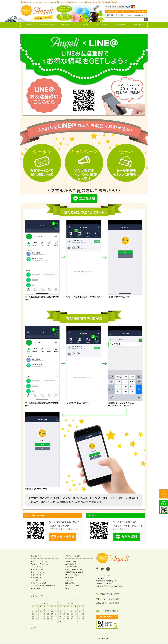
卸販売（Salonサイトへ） (74, 569)
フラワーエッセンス (38, 567)
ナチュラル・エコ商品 (38, 583)
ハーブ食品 (35, 580)
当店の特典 (84, 25)
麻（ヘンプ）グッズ (38, 572)
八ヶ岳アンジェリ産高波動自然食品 (43, 586)
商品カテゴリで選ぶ (48, 25)
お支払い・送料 (102, 25)
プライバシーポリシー (73, 575)
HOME (30, 25)
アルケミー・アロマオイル (40, 564)
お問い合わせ (138, 25)
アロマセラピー (36, 578)
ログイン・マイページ (73, 586)
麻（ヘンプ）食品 (37, 569)
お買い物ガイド (71, 564)
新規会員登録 (120, 25)
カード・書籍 (35, 588)
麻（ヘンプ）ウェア (38, 575)
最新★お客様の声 (71, 567)
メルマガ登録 (70, 580)
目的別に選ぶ (66, 25)
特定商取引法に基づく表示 (74, 572)
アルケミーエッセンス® (39, 561)
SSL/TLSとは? (103, 638)
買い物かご (69, 588)
